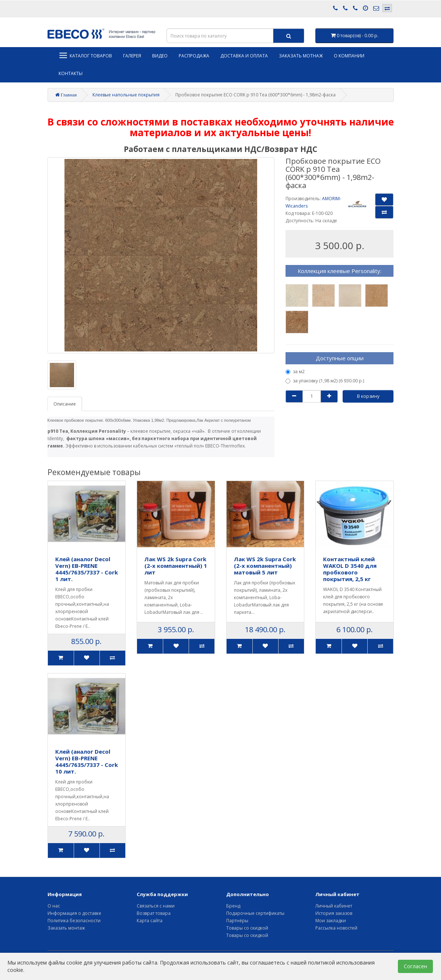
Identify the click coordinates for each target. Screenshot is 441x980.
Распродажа (194, 56)
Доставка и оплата (244, 56)
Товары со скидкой (247, 928)
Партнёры (237, 921)
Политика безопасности (74, 921)
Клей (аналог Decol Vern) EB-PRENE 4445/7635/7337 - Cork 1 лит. (87, 569)
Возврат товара (154, 913)
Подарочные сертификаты (255, 913)
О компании (349, 56)
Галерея (132, 56)
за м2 (295, 372)
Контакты (71, 73)
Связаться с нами (156, 906)
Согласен (415, 966)
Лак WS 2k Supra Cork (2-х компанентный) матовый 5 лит (265, 566)
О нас (54, 906)
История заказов (334, 913)
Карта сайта (150, 921)
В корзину (368, 396)
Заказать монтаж (66, 928)
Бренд (233, 906)
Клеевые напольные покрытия (126, 95)
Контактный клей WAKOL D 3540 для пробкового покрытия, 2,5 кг (350, 569)
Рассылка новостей (336, 928)
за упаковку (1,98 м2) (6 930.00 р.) (325, 381)
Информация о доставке (74, 913)
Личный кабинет (334, 906)
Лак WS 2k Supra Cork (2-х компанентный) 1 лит (176, 566)
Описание (65, 404)
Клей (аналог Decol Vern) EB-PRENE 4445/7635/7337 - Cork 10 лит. (87, 761)
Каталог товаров (85, 55)
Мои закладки (331, 921)
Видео (160, 56)
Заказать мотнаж (301, 56)
